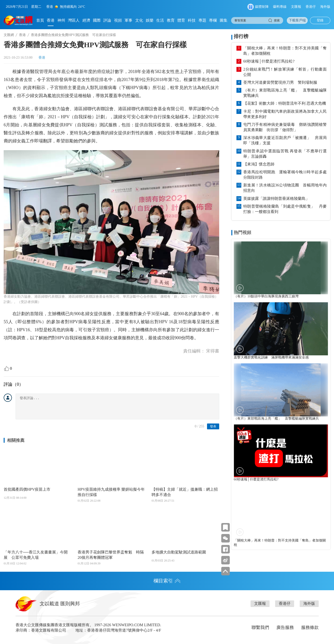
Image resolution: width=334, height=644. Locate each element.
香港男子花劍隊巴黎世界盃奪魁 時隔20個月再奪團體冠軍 (111, 555)
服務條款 (310, 627)
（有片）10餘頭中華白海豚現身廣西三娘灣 (266, 296)
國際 (97, 20)
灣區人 (74, 20)
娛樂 (150, 20)
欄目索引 (167, 581)
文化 (139, 20)
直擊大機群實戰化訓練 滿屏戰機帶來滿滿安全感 (271, 357)
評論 (107, 20)
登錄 (320, 20)
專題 (202, 20)
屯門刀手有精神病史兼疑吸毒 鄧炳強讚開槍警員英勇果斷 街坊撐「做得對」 (285, 127)
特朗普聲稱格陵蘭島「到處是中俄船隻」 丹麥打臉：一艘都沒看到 (285, 209)
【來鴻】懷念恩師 (259, 164)
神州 (61, 20)
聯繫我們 (260, 627)
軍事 (128, 20)
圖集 (224, 20)
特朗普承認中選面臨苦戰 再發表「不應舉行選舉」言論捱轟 (285, 154)
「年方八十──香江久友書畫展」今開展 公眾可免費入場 (36, 555)
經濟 (86, 20)
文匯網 (9, 35)
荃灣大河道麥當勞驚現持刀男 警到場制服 (280, 82)
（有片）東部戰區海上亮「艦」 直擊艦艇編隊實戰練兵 (285, 93)
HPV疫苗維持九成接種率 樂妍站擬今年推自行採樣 (111, 492)
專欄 (213, 20)
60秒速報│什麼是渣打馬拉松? (269, 61)
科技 (192, 20)
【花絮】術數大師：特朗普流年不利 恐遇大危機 (285, 103)
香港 (51, 20)
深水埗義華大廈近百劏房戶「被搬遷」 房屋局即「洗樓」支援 (285, 140)
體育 (181, 20)
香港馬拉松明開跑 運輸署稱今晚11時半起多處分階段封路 (285, 175)
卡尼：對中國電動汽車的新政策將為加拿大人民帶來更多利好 (285, 114)
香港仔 (311, 7)
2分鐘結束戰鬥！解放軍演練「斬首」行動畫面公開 (285, 72)
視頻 (118, 20)
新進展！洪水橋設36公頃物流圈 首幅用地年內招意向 (285, 188)
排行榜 (241, 36)
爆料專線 (280, 7)
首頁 (40, 20)
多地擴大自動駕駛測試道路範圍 (179, 552)
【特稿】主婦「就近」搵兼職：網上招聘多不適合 (185, 492)
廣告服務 (285, 627)
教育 (171, 20)
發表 (213, 426)
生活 (160, 20)
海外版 (325, 7)
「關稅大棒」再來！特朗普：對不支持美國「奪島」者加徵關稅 (285, 51)
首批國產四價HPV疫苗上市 (27, 489)
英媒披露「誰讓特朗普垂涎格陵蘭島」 (276, 198)
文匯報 (296, 7)
